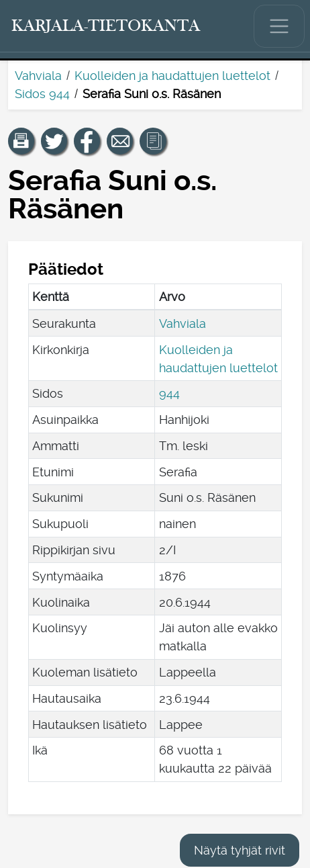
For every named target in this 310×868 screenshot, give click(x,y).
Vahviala (38, 76)
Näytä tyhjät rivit (240, 850)
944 (169, 393)
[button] (21, 141)
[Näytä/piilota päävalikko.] (279, 26)
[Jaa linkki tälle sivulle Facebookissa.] (87, 141)
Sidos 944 (42, 94)
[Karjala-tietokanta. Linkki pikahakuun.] (106, 26)
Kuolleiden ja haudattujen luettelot (172, 76)
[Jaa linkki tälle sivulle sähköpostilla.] (120, 141)
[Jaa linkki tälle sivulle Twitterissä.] (54, 141)
